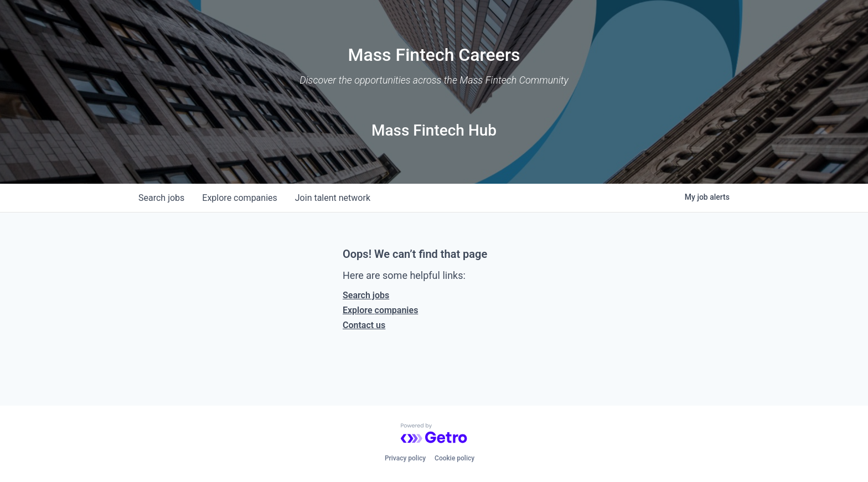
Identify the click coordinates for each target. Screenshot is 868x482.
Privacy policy (405, 458)
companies (239, 198)
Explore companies (380, 310)
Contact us (364, 325)
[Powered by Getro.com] (434, 433)
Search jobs (366, 295)
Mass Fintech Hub (434, 130)
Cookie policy (454, 458)
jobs (161, 198)
